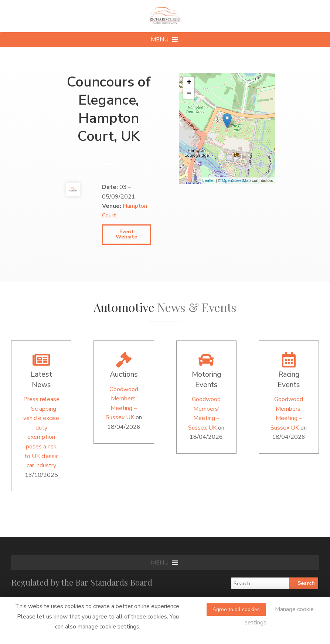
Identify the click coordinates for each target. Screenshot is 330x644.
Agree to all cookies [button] (236, 609)
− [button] (189, 94)
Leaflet (209, 180)
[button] (160, 40)
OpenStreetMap (237, 180)
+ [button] (189, 83)
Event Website (126, 234)
